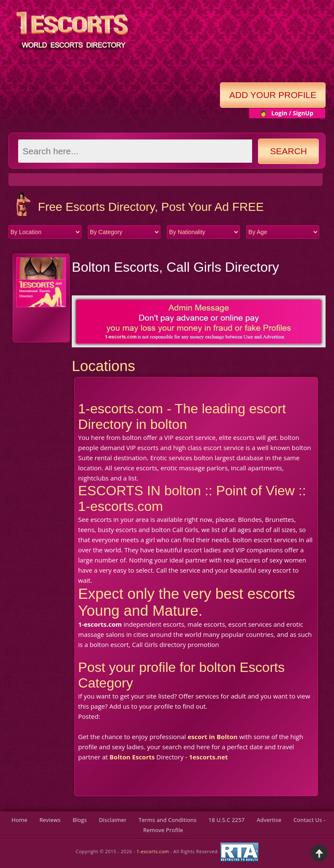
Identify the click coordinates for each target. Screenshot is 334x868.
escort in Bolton (212, 737)
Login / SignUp (292, 113)
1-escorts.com (153, 852)
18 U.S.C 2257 (227, 820)
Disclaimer (113, 820)
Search (289, 151)
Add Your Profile (273, 95)
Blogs (80, 820)
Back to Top (319, 853)
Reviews (50, 820)
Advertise (269, 820)
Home (19, 820)
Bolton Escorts (132, 757)
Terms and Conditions (167, 820)
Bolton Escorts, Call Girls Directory (175, 267)
